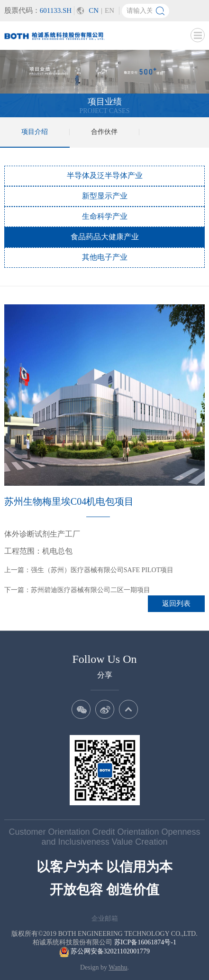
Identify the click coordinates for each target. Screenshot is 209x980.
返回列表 (176, 603)
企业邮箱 (105, 919)
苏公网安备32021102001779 (104, 951)
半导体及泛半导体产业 (105, 175)
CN (94, 10)
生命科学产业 (105, 216)
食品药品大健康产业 (105, 237)
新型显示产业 (105, 196)
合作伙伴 (104, 132)
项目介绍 (35, 132)
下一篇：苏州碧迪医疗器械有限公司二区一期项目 (77, 590)
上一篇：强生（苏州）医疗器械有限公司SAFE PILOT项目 (89, 570)
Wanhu (118, 967)
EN (109, 10)
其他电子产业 (105, 257)
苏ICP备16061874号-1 (145, 942)
